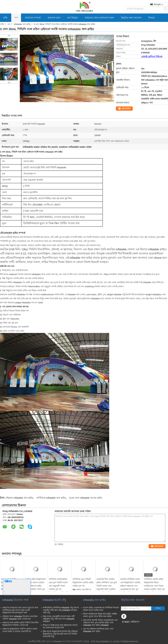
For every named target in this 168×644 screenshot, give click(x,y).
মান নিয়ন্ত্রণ (73, 18)
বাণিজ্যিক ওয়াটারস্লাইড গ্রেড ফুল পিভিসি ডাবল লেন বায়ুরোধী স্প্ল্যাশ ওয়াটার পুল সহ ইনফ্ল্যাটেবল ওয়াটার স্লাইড (59, 586)
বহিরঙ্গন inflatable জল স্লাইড (19, 498)
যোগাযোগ (126, 109)
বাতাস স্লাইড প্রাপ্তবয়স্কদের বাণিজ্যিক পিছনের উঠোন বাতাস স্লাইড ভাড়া (101, 609)
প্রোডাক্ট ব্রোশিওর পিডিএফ (152, 57)
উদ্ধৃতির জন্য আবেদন (131, 18)
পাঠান (158, 608)
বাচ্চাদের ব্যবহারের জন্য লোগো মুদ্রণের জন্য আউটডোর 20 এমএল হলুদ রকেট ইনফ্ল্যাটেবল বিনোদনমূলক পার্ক (20, 610)
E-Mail (125, 622)
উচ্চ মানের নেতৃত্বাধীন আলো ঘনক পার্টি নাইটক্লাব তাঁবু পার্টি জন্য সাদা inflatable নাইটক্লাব (59, 619)
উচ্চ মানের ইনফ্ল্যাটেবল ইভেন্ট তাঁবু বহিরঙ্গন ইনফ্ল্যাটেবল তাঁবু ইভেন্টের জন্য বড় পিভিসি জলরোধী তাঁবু (60, 634)
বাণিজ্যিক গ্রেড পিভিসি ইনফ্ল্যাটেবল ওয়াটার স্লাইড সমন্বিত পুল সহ (83, 583)
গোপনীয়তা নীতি (34, 641)
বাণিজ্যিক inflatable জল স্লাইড (51, 498)
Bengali (158, 4)
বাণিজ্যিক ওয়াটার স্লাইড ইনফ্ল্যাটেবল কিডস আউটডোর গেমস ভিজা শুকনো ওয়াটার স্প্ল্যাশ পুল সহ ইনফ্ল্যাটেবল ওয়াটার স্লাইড (154, 588)
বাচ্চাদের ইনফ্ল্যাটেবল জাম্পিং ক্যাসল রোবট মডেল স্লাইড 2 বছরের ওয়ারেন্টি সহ (20, 630)
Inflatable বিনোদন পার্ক (15, 600)
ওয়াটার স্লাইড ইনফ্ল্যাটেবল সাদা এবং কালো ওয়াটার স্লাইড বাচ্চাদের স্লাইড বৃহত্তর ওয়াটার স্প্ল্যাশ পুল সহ (35, 586)
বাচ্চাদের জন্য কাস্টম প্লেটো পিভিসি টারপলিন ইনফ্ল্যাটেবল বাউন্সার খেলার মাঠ (20, 624)
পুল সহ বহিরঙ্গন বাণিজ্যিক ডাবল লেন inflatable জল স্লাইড (98, 630)
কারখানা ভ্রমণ (54, 18)
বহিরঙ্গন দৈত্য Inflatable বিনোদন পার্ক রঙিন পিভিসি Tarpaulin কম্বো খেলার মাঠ (20, 618)
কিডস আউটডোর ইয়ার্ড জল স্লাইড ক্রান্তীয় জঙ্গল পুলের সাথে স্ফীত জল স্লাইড (100, 615)
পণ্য (16, 18)
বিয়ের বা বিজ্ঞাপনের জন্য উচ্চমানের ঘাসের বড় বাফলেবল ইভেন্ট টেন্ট (60, 626)
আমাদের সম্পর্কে (33, 18)
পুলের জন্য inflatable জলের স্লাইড (86, 498)
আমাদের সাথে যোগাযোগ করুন (99, 18)
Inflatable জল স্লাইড (22, 24)
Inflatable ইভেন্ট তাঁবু (54, 600)
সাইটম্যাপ (135, 622)
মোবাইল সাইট (128, 626)
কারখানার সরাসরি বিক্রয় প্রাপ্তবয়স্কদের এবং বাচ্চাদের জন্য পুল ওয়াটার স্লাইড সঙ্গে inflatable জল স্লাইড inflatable (100, 623)
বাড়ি (5, 18)
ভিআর (152, 18)
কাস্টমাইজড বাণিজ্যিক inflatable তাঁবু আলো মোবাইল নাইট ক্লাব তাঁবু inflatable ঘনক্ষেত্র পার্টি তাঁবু (61, 610)
